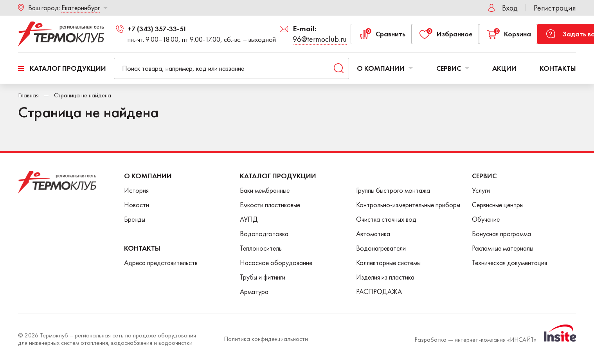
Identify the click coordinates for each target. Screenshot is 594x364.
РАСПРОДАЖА (379, 291)
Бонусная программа (501, 234)
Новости (137, 205)
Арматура (254, 291)
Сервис (453, 68)
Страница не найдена (83, 95)
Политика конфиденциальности (266, 339)
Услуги (481, 190)
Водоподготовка (264, 234)
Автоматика (373, 234)
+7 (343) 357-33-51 (157, 29)
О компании (385, 68)
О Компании (148, 176)
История (136, 190)
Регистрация (555, 8)
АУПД (249, 219)
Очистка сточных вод (386, 219)
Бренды (135, 219)
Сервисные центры (498, 205)
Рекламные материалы (503, 248)
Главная (28, 95)
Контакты (558, 68)
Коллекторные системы (388, 263)
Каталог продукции (68, 68)
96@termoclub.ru (320, 39)
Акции (504, 68)
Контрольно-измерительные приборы (408, 205)
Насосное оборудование (276, 263)
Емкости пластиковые (270, 205)
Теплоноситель (261, 248)
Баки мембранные (265, 190)
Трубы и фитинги (263, 277)
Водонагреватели (381, 248)
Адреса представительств (161, 263)
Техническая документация (509, 263)
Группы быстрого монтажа (393, 190)
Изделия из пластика (385, 277)
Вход (510, 8)
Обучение (486, 219)
